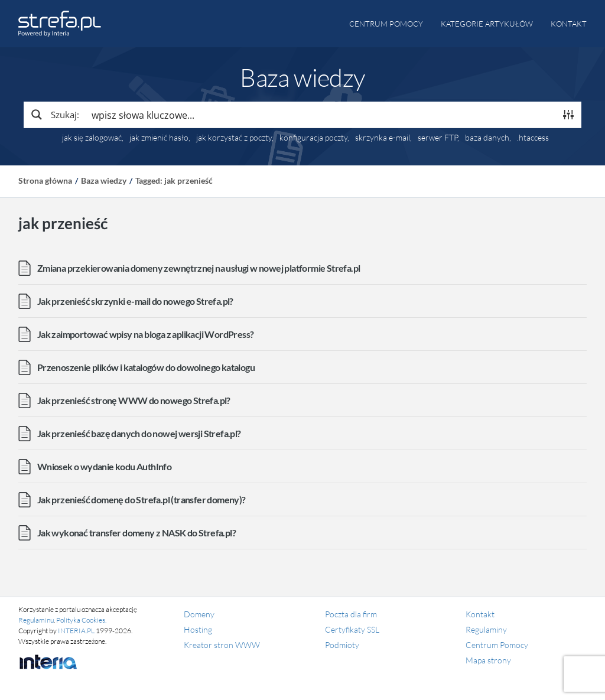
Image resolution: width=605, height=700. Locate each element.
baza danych (487, 138)
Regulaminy (486, 629)
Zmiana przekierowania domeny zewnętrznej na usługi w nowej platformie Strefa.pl (199, 268)
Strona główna (45, 180)
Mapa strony (488, 660)
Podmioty (342, 645)
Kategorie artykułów (487, 24)
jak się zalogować (92, 138)
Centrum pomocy (386, 24)
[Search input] (321, 115)
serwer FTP (438, 138)
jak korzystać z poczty (234, 138)
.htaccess (533, 138)
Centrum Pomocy (497, 645)
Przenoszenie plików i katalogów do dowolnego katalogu (146, 367)
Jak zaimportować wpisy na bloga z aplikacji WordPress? (146, 334)
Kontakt (569, 24)
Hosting (198, 629)
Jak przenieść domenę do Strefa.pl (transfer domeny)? (142, 499)
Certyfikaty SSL (352, 629)
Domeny (199, 614)
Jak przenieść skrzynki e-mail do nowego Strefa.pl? (135, 301)
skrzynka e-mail (383, 138)
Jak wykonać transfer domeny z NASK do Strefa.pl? (136, 533)
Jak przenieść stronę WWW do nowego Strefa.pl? (134, 400)
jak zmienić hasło (159, 138)
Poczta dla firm (351, 614)
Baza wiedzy (104, 180)
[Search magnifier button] (54, 115)
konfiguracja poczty (313, 138)
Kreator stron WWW (222, 645)
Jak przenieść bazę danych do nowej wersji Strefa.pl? (139, 433)
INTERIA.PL (76, 631)
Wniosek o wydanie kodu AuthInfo (104, 466)
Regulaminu (36, 620)
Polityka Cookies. (81, 620)
